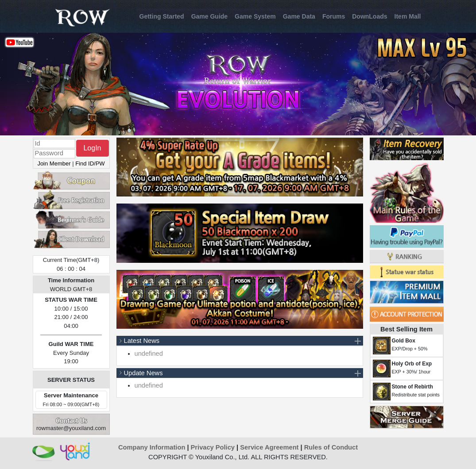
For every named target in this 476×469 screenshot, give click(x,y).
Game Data (299, 16)
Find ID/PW (90, 163)
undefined (149, 354)
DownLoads (370, 16)
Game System (255, 16)
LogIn (92, 148)
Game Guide (209, 16)
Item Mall (408, 16)
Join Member (54, 163)
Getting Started (162, 16)
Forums (334, 16)
